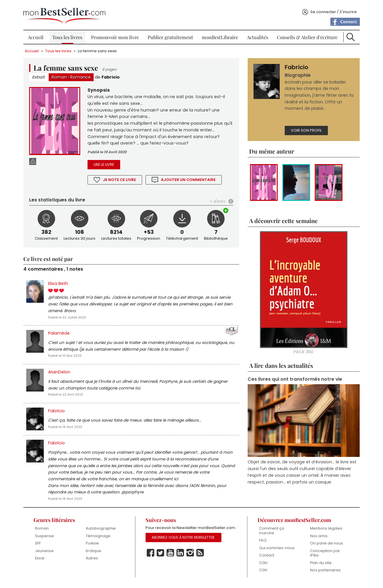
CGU (263, 564)
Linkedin (181, 561)
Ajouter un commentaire (190, 179)
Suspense (46, 537)
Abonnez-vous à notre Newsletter (184, 546)
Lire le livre (105, 163)
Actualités (257, 35)
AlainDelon (61, 372)
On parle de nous (325, 545)
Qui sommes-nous (276, 549)
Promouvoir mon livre (116, 35)
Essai (41, 560)
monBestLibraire (220, 35)
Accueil (37, 35)
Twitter (161, 561)
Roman (61, 75)
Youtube (171, 561)
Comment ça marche (271, 532)
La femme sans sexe (99, 49)
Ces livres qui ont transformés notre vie (294, 378)
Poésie (93, 545)
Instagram (191, 561)
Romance (83, 75)
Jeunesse (46, 552)
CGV (263, 572)
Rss (201, 561)
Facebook (151, 561)
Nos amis (318, 537)
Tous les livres (68, 35)
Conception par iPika (324, 554)
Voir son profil (306, 129)
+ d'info (217, 200)
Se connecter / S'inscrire (332, 10)
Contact (266, 557)
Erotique (95, 552)
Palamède (61, 333)
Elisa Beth (60, 282)
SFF (40, 545)
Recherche (349, 35)
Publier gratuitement (171, 35)
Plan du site (320, 564)
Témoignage (99, 537)
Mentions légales (325, 530)
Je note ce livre (121, 179)
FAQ (262, 542)
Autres (93, 560)
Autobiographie (102, 530)
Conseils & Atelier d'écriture (306, 35)
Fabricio (113, 75)
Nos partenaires (324, 572)
